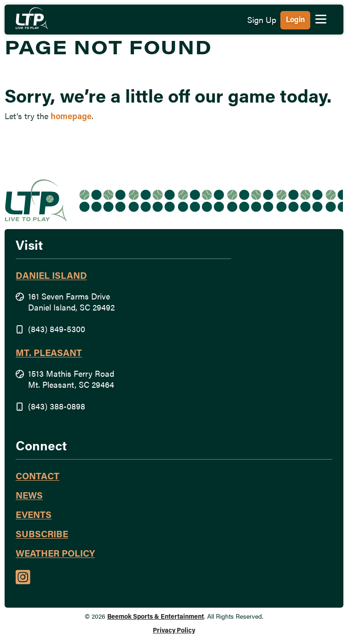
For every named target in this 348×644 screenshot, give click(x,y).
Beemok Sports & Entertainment (156, 617)
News (29, 496)
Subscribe (42, 535)
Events (34, 516)
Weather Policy (55, 554)
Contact (38, 477)
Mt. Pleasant (49, 354)
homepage (71, 117)
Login (295, 20)
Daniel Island (51, 276)
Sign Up (262, 21)
